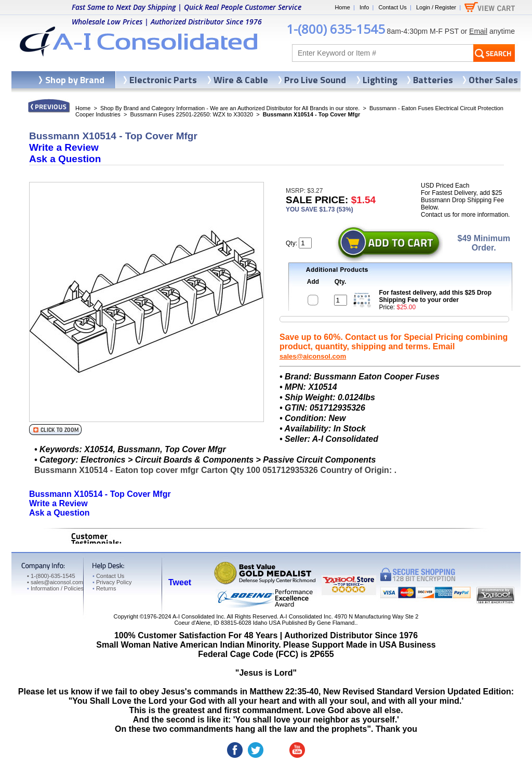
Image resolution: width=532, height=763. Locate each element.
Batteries (433, 80)
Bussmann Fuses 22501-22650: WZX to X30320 (191, 114)
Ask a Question (65, 159)
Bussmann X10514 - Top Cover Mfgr (100, 494)
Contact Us (392, 7)
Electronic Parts (163, 80)
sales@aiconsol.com (313, 356)
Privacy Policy (112, 582)
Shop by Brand (75, 80)
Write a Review (64, 147)
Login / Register (436, 7)
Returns (104, 588)
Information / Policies (55, 588)
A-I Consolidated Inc (198, 616)
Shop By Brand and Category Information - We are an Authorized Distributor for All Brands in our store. (230, 108)
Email (478, 31)
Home (342, 7)
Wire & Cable (241, 80)
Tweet (180, 582)
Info (364, 7)
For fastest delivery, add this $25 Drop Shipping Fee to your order (436, 296)
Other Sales (493, 80)
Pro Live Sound (315, 80)
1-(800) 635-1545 (336, 29)
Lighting (380, 80)
